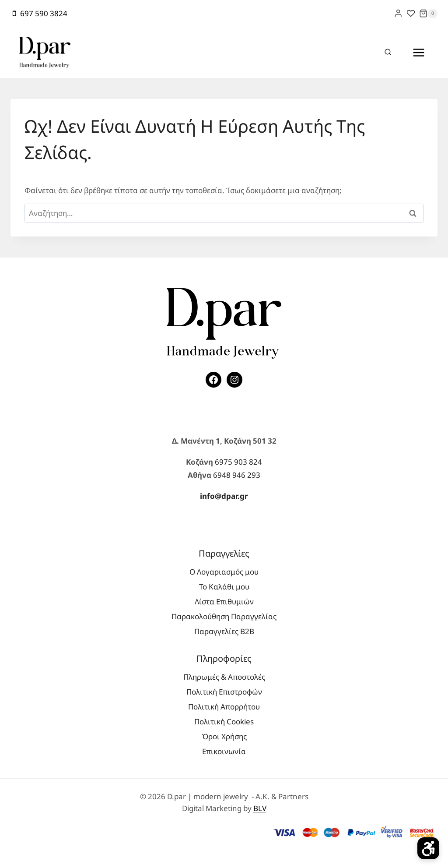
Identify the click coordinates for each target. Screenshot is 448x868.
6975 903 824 (238, 462)
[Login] (398, 13)
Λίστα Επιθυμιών (224, 602)
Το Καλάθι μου (224, 587)
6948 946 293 (237, 475)
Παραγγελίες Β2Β (224, 631)
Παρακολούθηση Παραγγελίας (224, 616)
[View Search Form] (388, 53)
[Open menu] (418, 52)
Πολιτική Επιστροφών (224, 692)
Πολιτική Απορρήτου (224, 707)
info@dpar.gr (224, 496)
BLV (260, 808)
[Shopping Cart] (428, 14)
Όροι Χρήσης (224, 736)
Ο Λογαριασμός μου (224, 572)
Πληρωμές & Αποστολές (224, 677)
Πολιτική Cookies (224, 722)
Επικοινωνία (224, 751)
